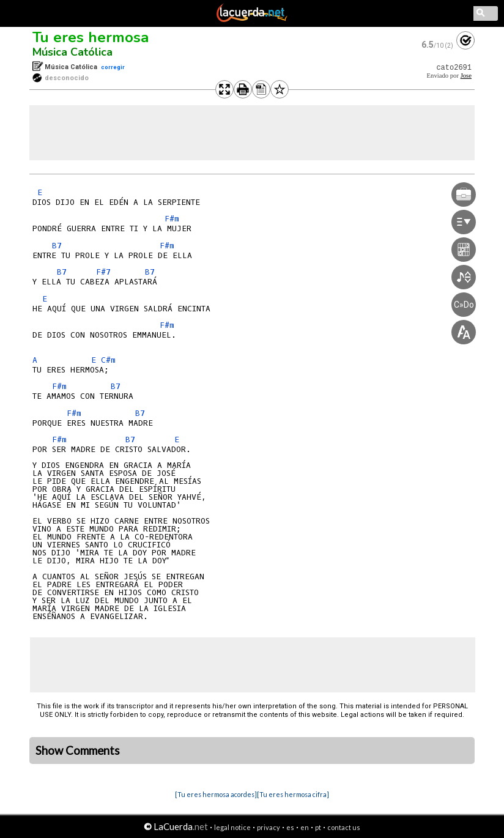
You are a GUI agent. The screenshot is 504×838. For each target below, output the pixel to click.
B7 (57, 246)
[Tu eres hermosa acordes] (216, 794)
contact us (344, 827)
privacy (269, 827)
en (305, 827)
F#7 (103, 272)
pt (318, 827)
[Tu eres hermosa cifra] (293, 794)
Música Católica (72, 52)
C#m (108, 360)
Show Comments (78, 751)
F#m (172, 219)
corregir (113, 67)
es (290, 827)
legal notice (232, 827)
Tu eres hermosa (91, 37)
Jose (466, 76)
